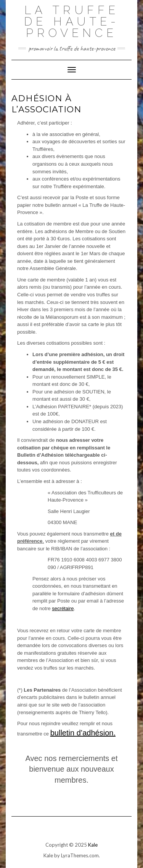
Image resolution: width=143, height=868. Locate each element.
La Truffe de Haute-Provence (72, 22)
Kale (93, 845)
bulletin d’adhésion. (83, 733)
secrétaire (63, 608)
